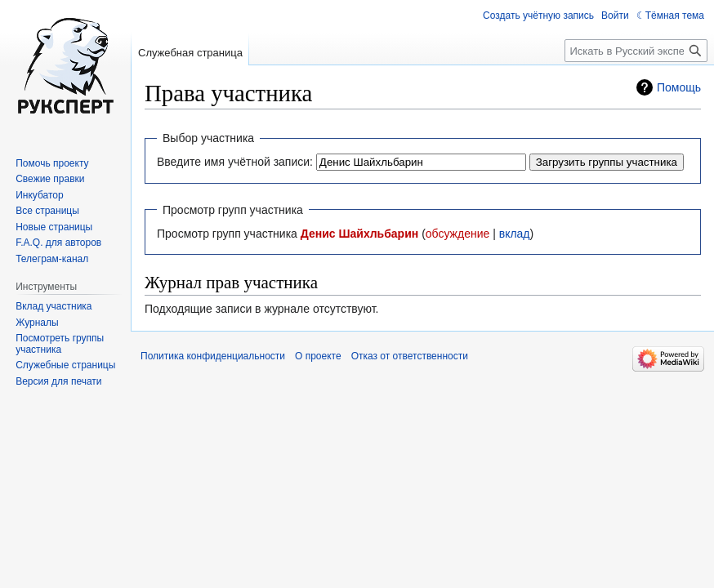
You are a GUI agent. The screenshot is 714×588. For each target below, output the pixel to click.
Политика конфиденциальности (213, 356)
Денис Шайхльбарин (359, 234)
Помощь (679, 87)
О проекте (318, 356)
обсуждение (457, 234)
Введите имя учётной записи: (235, 162)
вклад (515, 234)
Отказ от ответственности (410, 356)
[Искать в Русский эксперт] (636, 51)
